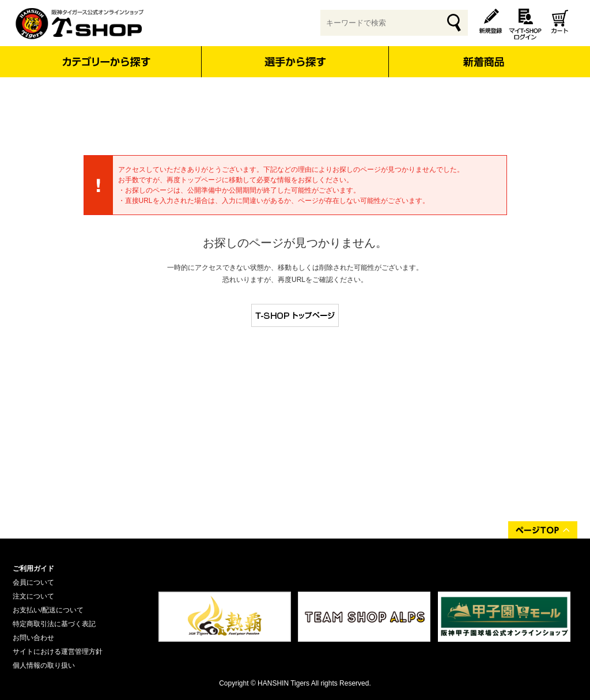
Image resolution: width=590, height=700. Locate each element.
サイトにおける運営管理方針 (58, 652)
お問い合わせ (33, 638)
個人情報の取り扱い (44, 665)
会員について (33, 582)
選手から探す (295, 62)
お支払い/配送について (48, 610)
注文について (33, 596)
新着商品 (483, 54)
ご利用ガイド (33, 569)
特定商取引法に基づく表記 (54, 624)
